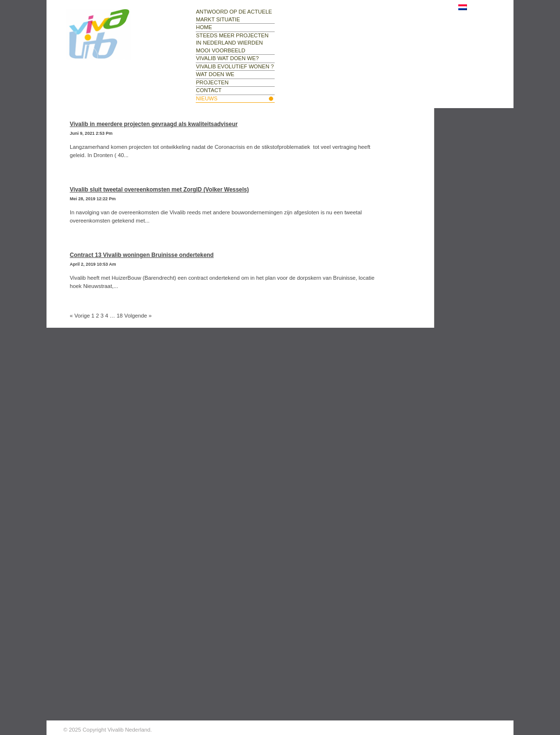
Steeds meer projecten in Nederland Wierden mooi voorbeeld (232, 43)
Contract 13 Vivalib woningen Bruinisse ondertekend (142, 255)
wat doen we (215, 74)
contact (209, 90)
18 (120, 316)
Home (204, 27)
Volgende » (138, 316)
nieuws (206, 98)
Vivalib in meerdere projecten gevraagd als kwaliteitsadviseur (154, 124)
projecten (212, 82)
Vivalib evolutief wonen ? (235, 66)
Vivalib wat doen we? (227, 58)
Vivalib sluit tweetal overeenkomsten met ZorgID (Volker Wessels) (159, 190)
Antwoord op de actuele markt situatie (234, 16)
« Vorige (80, 316)
